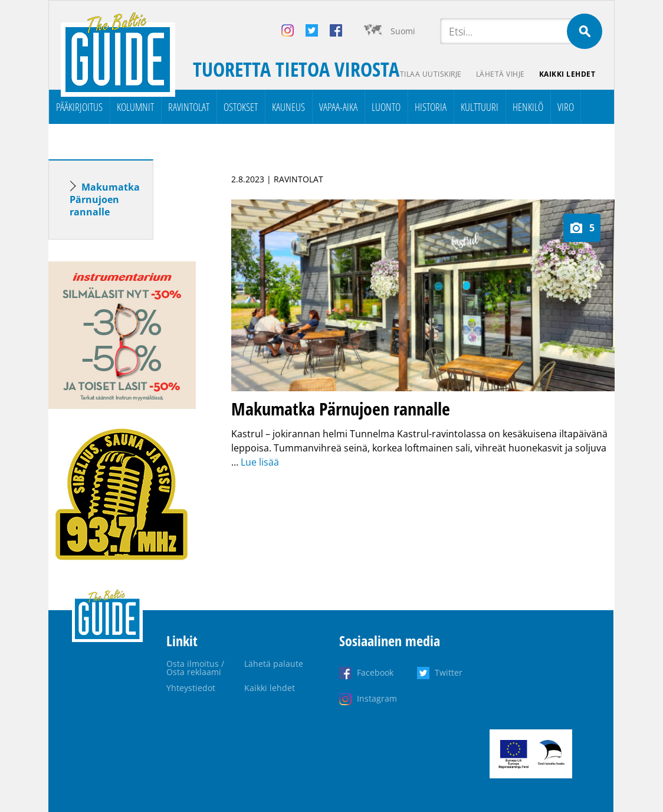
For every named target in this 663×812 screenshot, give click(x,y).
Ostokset (241, 107)
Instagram (377, 698)
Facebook (375, 672)
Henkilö (528, 107)
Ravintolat (189, 107)
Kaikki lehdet (567, 74)
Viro (566, 107)
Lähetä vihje (500, 74)
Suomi (403, 31)
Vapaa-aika (338, 107)
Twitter (449, 672)
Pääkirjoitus (79, 107)
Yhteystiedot (191, 688)
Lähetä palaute (274, 664)
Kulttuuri (480, 107)
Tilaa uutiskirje (431, 74)
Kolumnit (135, 107)
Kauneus (288, 107)
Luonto (386, 107)
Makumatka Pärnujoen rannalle (105, 199)
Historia (431, 107)
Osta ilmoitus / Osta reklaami (195, 668)
